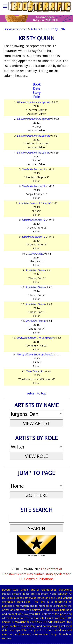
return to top (36, 393)
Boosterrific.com (16, 29)
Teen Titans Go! (35, 371)
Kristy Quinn (55, 29)
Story (37, 93)
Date (37, 88)
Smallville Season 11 (33, 169)
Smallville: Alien (35, 254)
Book (37, 84)
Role (36, 97)
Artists (36, 29)
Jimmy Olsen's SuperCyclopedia (35, 354)
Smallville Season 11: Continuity (35, 338)
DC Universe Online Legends (33, 102)
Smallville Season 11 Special (34, 203)
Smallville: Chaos (35, 270)
